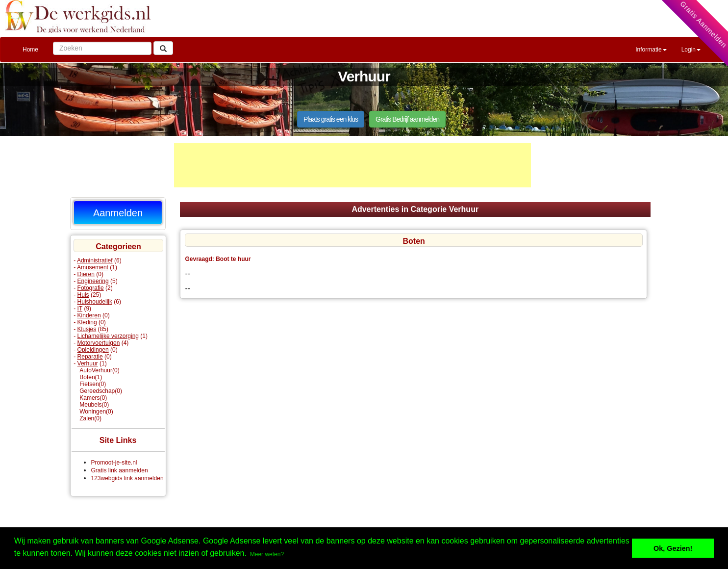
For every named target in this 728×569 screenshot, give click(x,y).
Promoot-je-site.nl (114, 463)
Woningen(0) (96, 412)
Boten (414, 241)
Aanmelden (118, 213)
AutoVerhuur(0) (99, 370)
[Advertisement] (352, 165)
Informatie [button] (651, 50)
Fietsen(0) (93, 384)
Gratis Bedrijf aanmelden (407, 119)
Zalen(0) (90, 418)
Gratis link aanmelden (120, 470)
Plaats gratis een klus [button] (331, 119)
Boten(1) (91, 377)
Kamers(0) (93, 398)
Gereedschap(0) (101, 391)
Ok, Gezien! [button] (673, 548)
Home (30, 50)
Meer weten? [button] (267, 554)
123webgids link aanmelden (127, 478)
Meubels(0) (94, 405)
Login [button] (691, 50)
